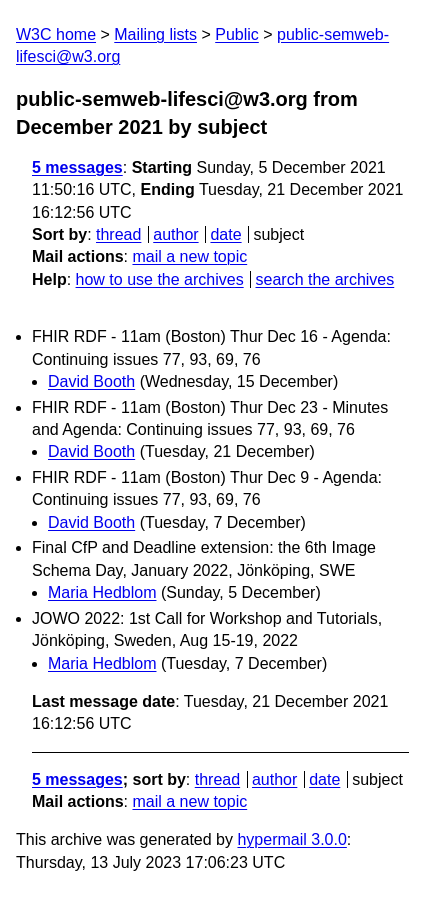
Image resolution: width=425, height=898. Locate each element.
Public (237, 34)
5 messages (77, 167)
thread (118, 234)
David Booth (91, 381)
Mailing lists (155, 34)
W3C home (56, 34)
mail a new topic (189, 256)
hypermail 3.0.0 (291, 839)
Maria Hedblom (102, 592)
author (175, 234)
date (225, 234)
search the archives (325, 279)
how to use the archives (160, 279)
